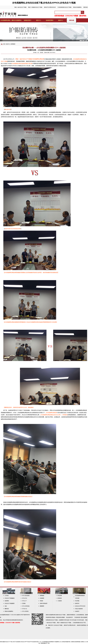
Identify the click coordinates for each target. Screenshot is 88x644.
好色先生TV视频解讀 (10, 598)
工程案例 (60, 601)
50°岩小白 (25, 609)
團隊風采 (7, 609)
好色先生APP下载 (25, 642)
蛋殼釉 (24, 603)
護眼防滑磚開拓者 (23, 15)
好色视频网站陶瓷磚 (5, 615)
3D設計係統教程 (79, 609)
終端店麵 (60, 596)
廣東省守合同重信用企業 (50, 7)
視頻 (6, 606)
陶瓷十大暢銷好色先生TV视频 (35, 7)
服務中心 (61, 20)
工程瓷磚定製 (77, 617)
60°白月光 (25, 598)
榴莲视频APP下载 (45, 643)
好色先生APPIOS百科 (80, 606)
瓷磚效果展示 (28, 20)
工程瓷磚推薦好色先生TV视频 (64, 7)
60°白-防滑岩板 (26, 606)
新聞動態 (13, 44)
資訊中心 (39, 20)
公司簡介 (7, 596)
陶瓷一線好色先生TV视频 (20, 7)
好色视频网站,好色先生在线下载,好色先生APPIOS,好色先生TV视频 (44, 3)
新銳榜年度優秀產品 (82, 625)
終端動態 (42, 598)
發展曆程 (7, 601)
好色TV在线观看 (16, 642)
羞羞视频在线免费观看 (48, 642)
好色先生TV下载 (8, 642)
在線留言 (77, 611)
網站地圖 (2, 642)
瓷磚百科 (77, 603)
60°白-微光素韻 (26, 596)
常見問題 (77, 601)
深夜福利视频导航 (66, 642)
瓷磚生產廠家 (62, 617)
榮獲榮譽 (42, 606)
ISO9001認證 (66, 620)
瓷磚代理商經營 (44, 603)
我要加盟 (85, 7)
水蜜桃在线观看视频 (75, 642)
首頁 (4, 44)
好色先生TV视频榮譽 (10, 603)
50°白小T (24, 601)
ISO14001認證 (73, 620)
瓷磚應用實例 (50, 20)
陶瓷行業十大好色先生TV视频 (55, 625)
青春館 (41, 601)
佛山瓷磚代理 (69, 617)
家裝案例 (60, 598)
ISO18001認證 (80, 620)
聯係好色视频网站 (77, 7)
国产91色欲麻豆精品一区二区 (36, 642)
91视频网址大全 (58, 642)
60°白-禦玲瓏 (25, 611)
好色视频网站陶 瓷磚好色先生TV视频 (57, 615)
